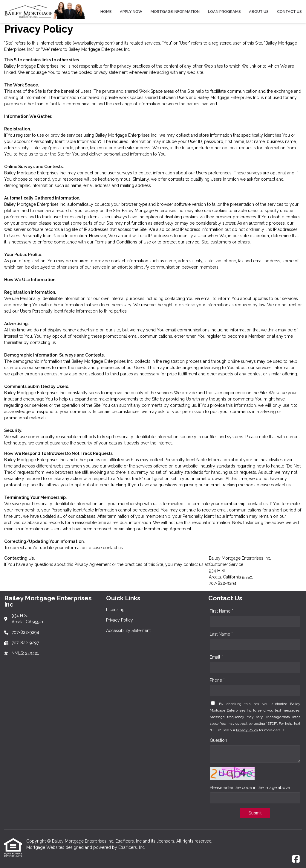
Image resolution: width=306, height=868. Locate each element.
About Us (259, 12)
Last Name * (221, 634)
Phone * (217, 680)
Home (106, 12)
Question (218, 740)
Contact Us (289, 12)
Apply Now (131, 12)
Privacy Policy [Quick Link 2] (120, 620)
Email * (216, 657)
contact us (281, 485)
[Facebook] (296, 859)
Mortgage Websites (46, 847)
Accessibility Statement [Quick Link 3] (128, 631)
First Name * (221, 611)
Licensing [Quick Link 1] (115, 610)
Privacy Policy (247, 730)
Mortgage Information (175, 12)
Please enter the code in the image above (250, 788)
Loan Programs (224, 12)
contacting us (43, 342)
